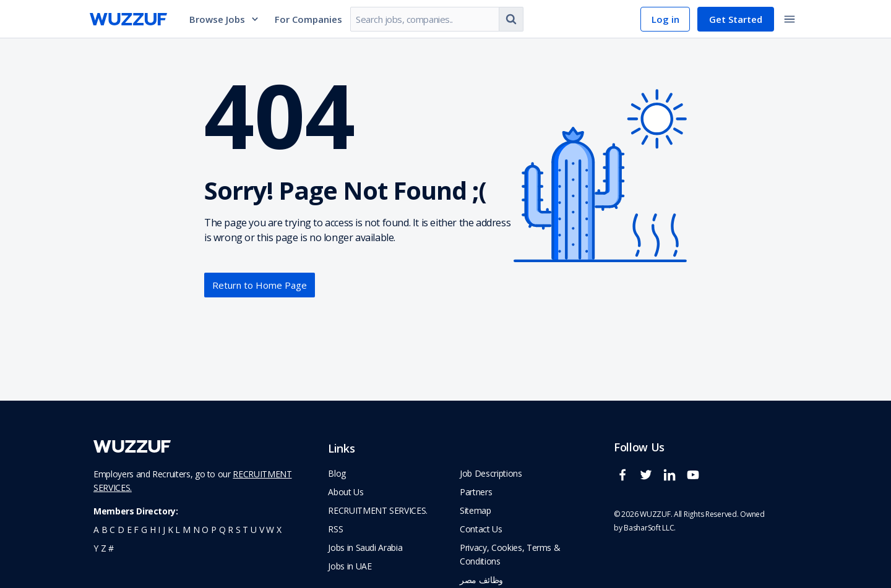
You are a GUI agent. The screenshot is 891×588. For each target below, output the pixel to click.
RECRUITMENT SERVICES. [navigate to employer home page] (378, 510)
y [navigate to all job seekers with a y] (96, 548)
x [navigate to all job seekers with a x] (279, 530)
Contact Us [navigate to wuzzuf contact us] (481, 529)
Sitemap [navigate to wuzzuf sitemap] (476, 510)
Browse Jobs (225, 19)
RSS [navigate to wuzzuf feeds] (335, 529)
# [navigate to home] (111, 548)
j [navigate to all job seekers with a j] (164, 530)
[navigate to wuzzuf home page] (128, 19)
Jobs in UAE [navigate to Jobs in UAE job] (350, 566)
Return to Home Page (260, 285)
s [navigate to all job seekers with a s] (238, 530)
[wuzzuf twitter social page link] (649, 480)
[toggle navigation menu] (790, 19)
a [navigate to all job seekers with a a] (96, 530)
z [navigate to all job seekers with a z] (104, 548)
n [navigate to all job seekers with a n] (196, 530)
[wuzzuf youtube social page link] (696, 480)
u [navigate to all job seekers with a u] (254, 530)
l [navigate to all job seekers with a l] (178, 530)
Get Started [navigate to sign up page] (736, 19)
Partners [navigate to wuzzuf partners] (476, 492)
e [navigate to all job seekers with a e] (129, 530)
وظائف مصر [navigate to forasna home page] (481, 580)
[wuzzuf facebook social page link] (626, 480)
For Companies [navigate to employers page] (308, 19)
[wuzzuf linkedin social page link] (673, 480)
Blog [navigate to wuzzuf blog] (337, 473)
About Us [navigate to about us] (346, 492)
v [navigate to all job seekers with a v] (262, 530)
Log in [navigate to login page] (665, 19)
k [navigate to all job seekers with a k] (170, 530)
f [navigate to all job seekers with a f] (136, 530)
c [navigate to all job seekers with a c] (112, 530)
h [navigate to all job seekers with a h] (153, 530)
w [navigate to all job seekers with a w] (270, 530)
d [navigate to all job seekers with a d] (121, 530)
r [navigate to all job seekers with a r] (230, 530)
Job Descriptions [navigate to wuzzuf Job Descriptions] (491, 473)
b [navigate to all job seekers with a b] (105, 530)
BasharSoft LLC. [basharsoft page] (650, 528)
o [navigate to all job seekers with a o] (205, 530)
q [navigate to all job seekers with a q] (222, 530)
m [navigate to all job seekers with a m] (187, 530)
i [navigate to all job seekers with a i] (159, 530)
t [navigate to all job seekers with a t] (245, 530)
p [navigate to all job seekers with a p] (214, 530)
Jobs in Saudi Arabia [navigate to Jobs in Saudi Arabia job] (365, 548)
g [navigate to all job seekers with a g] (144, 530)
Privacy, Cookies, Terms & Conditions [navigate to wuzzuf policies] (510, 554)
